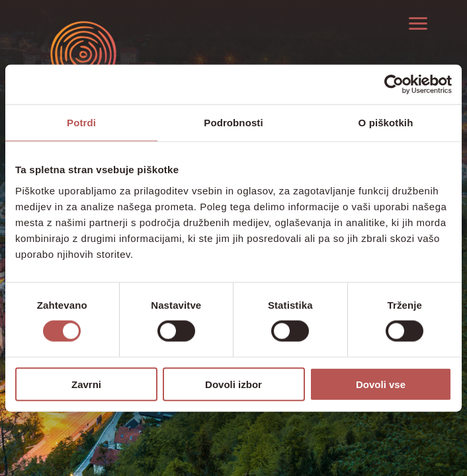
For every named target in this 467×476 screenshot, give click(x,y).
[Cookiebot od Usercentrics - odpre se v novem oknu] (394, 85)
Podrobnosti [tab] (233, 123)
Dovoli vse (381, 384)
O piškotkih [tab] (386, 123)
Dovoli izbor (233, 384)
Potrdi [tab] (81, 123)
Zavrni (86, 384)
